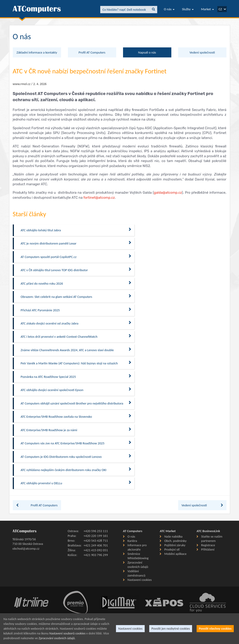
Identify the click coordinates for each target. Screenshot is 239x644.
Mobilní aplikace (175, 554)
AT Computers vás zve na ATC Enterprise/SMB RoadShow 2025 (76, 443)
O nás (169, 9)
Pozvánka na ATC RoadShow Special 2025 (76, 377)
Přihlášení (208, 549)
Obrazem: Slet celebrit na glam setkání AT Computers (76, 297)
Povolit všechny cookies (215, 629)
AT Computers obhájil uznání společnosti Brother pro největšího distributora (76, 403)
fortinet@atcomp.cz (99, 198)
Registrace (208, 545)
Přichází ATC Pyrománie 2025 (76, 310)
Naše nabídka (173, 536)
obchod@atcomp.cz (26, 549)
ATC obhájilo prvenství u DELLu (76, 483)
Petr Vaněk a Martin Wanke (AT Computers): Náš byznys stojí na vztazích (76, 363)
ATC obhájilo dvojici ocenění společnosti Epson (76, 390)
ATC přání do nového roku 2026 (76, 283)
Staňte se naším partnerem (212, 539)
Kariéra (132, 541)
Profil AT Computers (92, 52)
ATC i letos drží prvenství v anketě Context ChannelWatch (76, 336)
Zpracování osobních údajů (138, 565)
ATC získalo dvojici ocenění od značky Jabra (76, 323)
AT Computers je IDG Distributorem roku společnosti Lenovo (76, 457)
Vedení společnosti (202, 52)
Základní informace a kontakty (37, 52)
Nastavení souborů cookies (67, 633)
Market (208, 9)
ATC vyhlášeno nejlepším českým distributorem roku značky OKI (76, 470)
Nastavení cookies (140, 580)
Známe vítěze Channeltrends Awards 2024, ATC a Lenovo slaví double (76, 350)
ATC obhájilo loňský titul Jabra (76, 230)
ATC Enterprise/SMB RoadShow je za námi (76, 430)
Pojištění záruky (175, 545)
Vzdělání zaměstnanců (136, 573)
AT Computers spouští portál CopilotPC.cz (76, 257)
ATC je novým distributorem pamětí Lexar (76, 243)
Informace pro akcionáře (137, 547)
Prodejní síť (172, 549)
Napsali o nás (147, 52)
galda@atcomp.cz (168, 193)
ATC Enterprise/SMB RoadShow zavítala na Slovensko (76, 416)
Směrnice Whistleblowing (138, 556)
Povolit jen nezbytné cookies (171, 629)
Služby (188, 9)
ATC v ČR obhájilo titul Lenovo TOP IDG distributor (76, 270)
